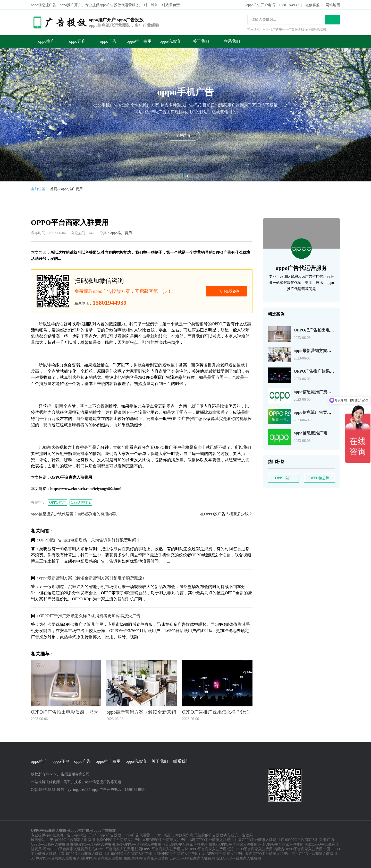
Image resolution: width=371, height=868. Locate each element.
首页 (54, 188)
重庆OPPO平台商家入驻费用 (165, 839)
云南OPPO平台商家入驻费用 (192, 858)
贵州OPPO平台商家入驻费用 (92, 844)
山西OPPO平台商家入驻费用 (222, 853)
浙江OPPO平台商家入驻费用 (238, 858)
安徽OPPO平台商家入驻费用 (73, 839)
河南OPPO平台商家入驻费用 (281, 844)
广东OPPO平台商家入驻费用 (303, 839)
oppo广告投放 (110, 835)
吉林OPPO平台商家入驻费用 (204, 849)
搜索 (332, 19)
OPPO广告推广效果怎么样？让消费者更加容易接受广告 (90, 615)
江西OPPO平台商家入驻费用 (158, 849)
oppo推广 (46, 41)
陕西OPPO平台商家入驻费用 (268, 853)
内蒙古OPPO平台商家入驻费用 (298, 849)
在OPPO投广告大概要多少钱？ (226, 513)
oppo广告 (108, 41)
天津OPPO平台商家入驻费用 (54, 858)
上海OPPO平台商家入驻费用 (176, 853)
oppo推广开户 (85, 835)
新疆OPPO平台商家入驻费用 (100, 858)
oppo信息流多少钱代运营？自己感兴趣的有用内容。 (75, 513)
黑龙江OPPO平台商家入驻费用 (233, 844)
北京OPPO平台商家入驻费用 (119, 839)
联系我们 (232, 41)
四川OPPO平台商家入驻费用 (314, 853)
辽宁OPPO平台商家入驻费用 (250, 849)
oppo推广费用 (139, 41)
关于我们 (201, 41)
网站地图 (333, 5)
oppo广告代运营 (137, 835)
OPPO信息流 (81, 502)
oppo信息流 (170, 41)
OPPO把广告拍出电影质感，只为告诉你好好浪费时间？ (90, 540)
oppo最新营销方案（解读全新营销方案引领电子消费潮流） (93, 577)
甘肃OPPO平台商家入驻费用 (257, 839)
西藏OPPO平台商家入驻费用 (146, 858)
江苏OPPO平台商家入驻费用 (112, 849)
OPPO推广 (57, 502)
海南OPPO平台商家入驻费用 (139, 844)
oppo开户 (77, 41)
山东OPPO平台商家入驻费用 (130, 853)
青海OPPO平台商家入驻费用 (83, 853)
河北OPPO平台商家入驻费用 (185, 844)
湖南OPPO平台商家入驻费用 (65, 849)
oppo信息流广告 (58, 835)
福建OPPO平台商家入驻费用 (211, 839)
